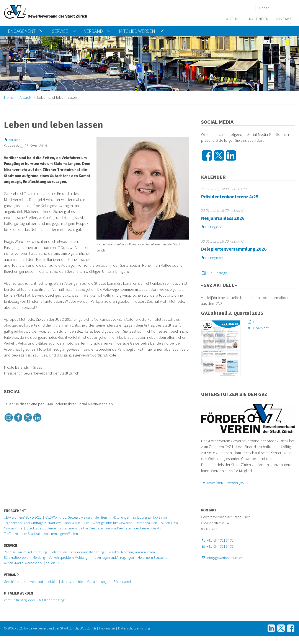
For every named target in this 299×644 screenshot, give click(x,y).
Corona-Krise (13, 528)
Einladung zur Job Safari (150, 517)
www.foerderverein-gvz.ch (225, 483)
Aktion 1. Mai (170, 523)
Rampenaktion (146, 523)
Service (11, 546)
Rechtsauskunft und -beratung (25, 552)
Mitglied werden (19, 593)
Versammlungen (99, 582)
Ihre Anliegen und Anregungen (112, 558)
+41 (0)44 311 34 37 (217, 547)
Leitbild (52, 582)
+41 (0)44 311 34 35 (217, 540)
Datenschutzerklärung (134, 628)
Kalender (259, 19)
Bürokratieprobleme (41, 528)
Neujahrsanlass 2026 (223, 218)
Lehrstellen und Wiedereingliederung (77, 552)
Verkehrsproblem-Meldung (68, 558)
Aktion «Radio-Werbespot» (23, 563)
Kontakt (283, 19)
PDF (253, 322)
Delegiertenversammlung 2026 (234, 249)
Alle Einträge (214, 273)
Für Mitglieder (212, 227)
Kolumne (12, 140)
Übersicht (257, 328)
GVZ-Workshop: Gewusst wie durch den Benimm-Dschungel (87, 517)
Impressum (107, 628)
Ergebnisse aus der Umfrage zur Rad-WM (33, 523)
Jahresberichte (72, 582)
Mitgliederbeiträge (52, 600)
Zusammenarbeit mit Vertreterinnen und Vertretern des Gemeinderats (110, 528)
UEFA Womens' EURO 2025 (23, 517)
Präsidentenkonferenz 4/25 (230, 197)
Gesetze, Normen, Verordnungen (131, 552)
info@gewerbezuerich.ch (222, 558)
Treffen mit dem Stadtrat (22, 534)
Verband (11, 575)
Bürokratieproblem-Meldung (24, 558)
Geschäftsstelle (15, 582)
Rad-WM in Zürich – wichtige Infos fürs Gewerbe (99, 523)
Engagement (15, 511)
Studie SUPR (55, 563)
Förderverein (123, 582)
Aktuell (234, 19)
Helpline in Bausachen (153, 558)
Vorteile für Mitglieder (20, 600)
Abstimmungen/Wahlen (61, 534)
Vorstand (37, 582)
